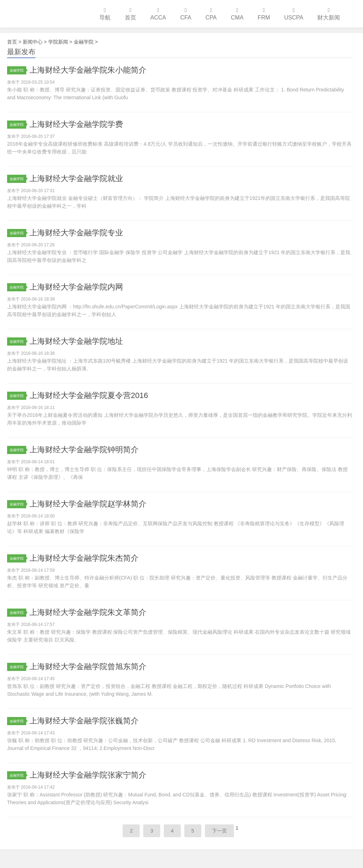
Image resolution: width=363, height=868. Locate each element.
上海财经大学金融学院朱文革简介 (88, 612)
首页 (130, 14)
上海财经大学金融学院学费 (76, 124)
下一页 (219, 831)
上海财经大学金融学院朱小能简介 (88, 70)
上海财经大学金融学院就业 (76, 178)
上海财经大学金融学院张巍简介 (84, 721)
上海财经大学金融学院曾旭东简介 (88, 667)
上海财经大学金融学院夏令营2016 (89, 395)
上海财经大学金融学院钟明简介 (84, 450)
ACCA (158, 14)
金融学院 (84, 42)
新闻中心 (33, 42)
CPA (211, 14)
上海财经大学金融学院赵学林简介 (88, 504)
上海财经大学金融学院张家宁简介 (88, 775)
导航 (105, 14)
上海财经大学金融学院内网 (76, 287)
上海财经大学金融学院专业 (76, 233)
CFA (186, 14)
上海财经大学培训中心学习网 (46, 14)
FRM (264, 14)
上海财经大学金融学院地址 (76, 341)
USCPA (294, 14)
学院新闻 (58, 42)
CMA (237, 14)
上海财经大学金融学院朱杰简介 (84, 558)
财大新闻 (329, 14)
